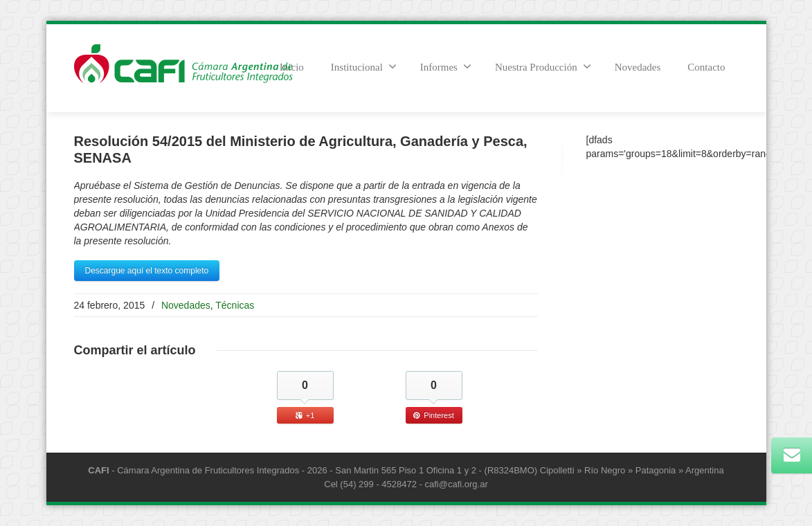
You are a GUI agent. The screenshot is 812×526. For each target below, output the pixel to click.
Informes (446, 66)
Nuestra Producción (543, 66)
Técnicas (235, 305)
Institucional (364, 66)
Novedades (638, 67)
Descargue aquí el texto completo (147, 271)
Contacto (706, 67)
